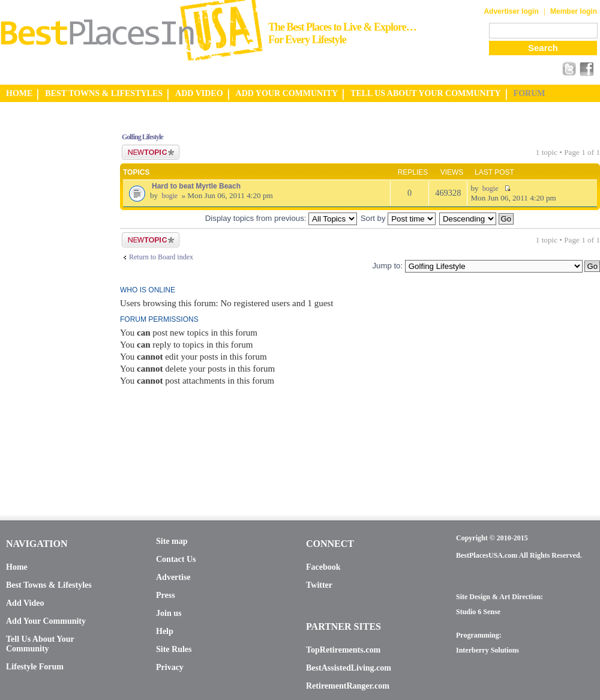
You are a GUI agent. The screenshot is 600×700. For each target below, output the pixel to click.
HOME (19, 93)
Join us (169, 613)
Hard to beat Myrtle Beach (196, 186)
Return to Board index (161, 257)
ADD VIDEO (199, 93)
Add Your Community (46, 621)
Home (17, 567)
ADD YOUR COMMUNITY (287, 93)
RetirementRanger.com (348, 686)
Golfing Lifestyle (142, 137)
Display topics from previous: (281, 218)
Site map (172, 541)
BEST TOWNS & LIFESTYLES (104, 93)
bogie (169, 196)
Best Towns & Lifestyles (49, 585)
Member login (574, 11)
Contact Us (176, 559)
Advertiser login (511, 11)
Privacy (170, 667)
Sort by (398, 218)
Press (166, 595)
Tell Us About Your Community (40, 644)
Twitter (319, 585)
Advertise (173, 577)
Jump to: (387, 266)
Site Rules (174, 649)
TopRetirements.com (343, 650)
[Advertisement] (48, 302)
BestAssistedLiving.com (349, 668)
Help (165, 631)
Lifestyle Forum (35, 667)
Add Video (25, 603)
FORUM (529, 93)
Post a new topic (151, 152)
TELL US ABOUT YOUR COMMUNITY (425, 93)
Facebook (323, 567)
